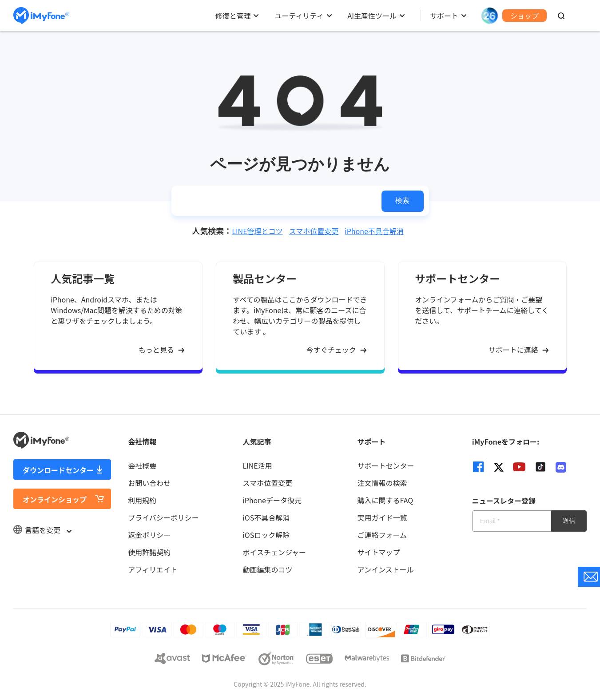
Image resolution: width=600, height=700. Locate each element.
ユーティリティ (299, 16)
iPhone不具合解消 (374, 231)
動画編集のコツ (267, 569)
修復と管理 (233, 16)
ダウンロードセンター (58, 470)
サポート (444, 16)
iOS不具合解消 (266, 517)
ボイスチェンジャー (274, 552)
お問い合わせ (149, 483)
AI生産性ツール (372, 16)
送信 (569, 521)
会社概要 (142, 465)
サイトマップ (379, 552)
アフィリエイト (153, 569)
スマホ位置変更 (314, 231)
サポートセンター (386, 465)
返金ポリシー (149, 535)
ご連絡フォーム (382, 535)
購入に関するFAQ (385, 500)
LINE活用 (257, 465)
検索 (402, 201)
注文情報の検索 (382, 483)
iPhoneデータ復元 (272, 500)
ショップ (525, 16)
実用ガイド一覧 (382, 517)
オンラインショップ (55, 499)
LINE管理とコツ (257, 231)
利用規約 (142, 500)
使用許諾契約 (149, 552)
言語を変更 (42, 530)
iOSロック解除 (266, 535)
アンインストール (386, 569)
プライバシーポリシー (163, 517)
